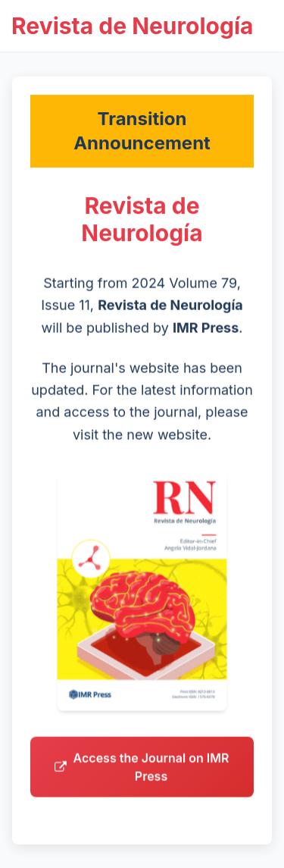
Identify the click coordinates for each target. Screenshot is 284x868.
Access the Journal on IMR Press (142, 770)
